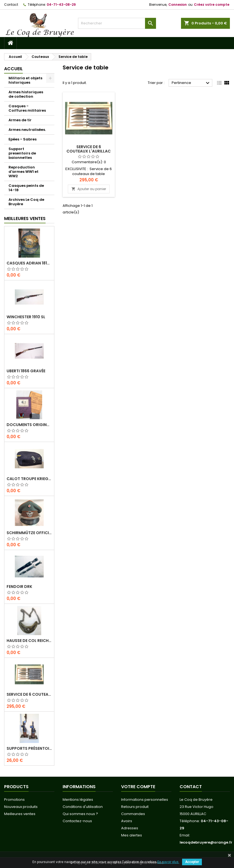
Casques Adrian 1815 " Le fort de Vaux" (29, 263)
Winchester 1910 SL (26, 317)
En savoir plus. (168, 862)
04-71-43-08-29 (61, 5)
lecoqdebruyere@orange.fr (206, 842)
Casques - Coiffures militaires (27, 108)
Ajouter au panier (89, 189)
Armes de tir (20, 120)
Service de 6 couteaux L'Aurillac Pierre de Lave (29, 694)
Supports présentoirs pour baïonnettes (29, 748)
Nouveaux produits (21, 807)
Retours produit (135, 807)
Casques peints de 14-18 (26, 188)
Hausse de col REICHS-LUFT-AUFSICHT (29, 641)
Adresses (130, 828)
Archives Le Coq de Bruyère (26, 202)
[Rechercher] (117, 23)
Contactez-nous (77, 821)
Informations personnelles (145, 800)
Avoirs (127, 821)
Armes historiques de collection (26, 94)
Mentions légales (78, 800)
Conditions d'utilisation (83, 807)
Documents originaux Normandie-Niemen (29, 425)
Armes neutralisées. (27, 130)
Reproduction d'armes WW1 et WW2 (23, 172)
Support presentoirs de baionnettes (22, 153)
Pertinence (191, 83)
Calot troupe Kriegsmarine (29, 479)
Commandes (133, 814)
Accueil (13, 69)
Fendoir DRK (19, 587)
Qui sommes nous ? (80, 814)
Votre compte (138, 787)
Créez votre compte (212, 5)
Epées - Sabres (23, 139)
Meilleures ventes (20, 814)
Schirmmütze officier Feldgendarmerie (29, 533)
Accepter (192, 862)
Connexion (178, 5)
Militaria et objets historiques (25, 80)
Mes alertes (132, 835)
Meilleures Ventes (25, 219)
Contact (11, 5)
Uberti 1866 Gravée (26, 371)
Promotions (14, 800)
